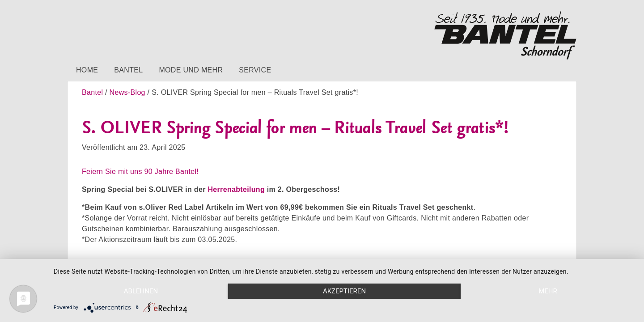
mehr (548, 291)
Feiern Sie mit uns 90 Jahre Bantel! (140, 172)
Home (87, 70)
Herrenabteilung (236, 189)
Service (255, 70)
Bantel (128, 70)
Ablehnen (141, 291)
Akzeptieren (344, 291)
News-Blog (127, 92)
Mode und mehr (191, 70)
